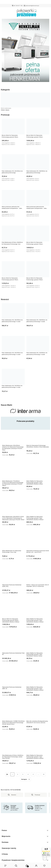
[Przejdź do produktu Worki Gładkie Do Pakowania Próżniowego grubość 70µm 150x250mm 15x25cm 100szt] (38, 643)
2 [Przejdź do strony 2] (18, 774)
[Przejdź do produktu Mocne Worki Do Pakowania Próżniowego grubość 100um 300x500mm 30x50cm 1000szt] (13, 609)
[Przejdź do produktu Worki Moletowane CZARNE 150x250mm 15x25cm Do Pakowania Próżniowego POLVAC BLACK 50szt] (13, 711)
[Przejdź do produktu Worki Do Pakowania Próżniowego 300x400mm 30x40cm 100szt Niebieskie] (38, 436)
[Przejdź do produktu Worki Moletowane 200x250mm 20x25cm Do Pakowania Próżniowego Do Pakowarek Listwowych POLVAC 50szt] (13, 436)
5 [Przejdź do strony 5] (33, 774)
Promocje (37, 795)
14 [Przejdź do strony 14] (44, 774)
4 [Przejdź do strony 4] (28, 774)
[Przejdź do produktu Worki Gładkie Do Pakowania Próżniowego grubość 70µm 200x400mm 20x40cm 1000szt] (38, 677)
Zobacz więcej (5, 110)
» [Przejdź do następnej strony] (26, 779)
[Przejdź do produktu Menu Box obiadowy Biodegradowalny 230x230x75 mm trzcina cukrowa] (38, 711)
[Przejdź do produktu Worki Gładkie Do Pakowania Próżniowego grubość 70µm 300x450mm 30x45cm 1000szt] (38, 507)
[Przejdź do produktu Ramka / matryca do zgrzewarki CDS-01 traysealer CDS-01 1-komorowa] (38, 575)
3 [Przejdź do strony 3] (23, 774)
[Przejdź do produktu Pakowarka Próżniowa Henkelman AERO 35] (13, 677)
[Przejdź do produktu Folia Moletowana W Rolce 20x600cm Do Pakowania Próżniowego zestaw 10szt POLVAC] (13, 745)
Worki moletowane (6, 108)
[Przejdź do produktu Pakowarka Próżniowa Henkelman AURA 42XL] (13, 575)
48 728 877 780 (18, 6)
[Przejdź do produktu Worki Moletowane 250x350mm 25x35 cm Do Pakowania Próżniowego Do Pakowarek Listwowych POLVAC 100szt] (13, 507)
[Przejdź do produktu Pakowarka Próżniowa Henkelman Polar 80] (13, 643)
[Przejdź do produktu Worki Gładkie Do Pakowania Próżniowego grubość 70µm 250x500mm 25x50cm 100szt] (38, 471)
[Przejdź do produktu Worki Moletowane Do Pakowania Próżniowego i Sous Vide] (13, 541)
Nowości (14, 795)
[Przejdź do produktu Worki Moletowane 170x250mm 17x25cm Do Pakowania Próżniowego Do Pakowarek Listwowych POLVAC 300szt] (13, 471)
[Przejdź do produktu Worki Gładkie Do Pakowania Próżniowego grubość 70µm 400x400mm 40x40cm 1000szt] (38, 609)
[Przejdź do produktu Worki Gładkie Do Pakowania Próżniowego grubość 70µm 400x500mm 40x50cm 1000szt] (38, 745)
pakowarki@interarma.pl (32, 6)
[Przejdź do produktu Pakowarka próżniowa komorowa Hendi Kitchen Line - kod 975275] (38, 541)
